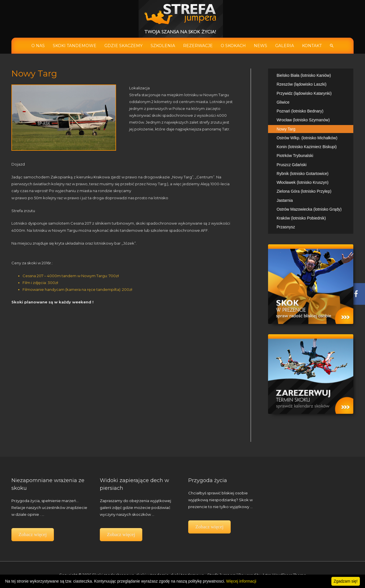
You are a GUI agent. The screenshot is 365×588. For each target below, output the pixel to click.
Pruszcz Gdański (292, 165)
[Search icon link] (332, 46)
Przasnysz (286, 227)
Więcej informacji (241, 581)
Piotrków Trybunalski (295, 156)
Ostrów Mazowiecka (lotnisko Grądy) (309, 209)
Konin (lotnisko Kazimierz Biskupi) (307, 147)
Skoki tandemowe (75, 46)
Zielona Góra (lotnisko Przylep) (304, 191)
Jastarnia (285, 200)
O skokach (233, 46)
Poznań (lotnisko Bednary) (300, 111)
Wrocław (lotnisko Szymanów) (303, 120)
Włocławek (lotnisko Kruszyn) (303, 182)
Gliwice (283, 102)
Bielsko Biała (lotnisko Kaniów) (304, 75)
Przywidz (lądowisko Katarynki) (304, 93)
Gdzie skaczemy (123, 46)
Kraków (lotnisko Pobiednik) (301, 218)
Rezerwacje (198, 46)
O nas (38, 46)
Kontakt (312, 46)
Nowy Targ (286, 129)
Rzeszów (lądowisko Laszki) (302, 84)
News (260, 46)
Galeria (285, 46)
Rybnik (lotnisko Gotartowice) (303, 174)
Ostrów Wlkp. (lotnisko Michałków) (307, 138)
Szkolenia (163, 46)
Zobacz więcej (33, 534)
